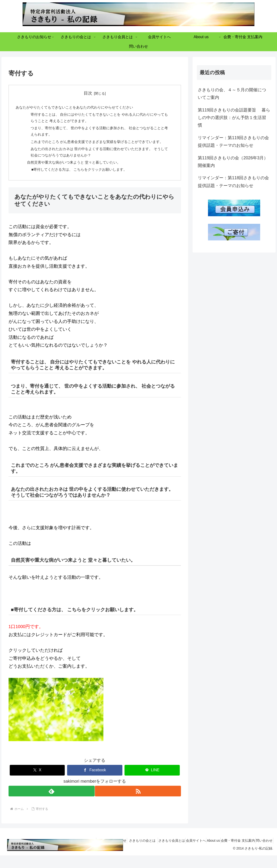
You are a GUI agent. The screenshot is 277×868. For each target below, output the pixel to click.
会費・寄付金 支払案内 (232, 853)
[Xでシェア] (37, 783)
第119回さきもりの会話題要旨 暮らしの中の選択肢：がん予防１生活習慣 (234, 118)
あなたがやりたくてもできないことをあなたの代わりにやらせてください (78, 108)
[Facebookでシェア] (95, 783)
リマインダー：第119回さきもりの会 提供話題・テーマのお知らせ (233, 142)
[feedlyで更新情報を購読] (51, 804)
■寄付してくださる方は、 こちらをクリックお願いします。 (83, 182)
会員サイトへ (182, 853)
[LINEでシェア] (152, 783)
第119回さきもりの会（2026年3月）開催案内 (233, 162)
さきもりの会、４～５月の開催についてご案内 (232, 94)
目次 (88, 93)
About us (203, 853)
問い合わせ (262, 853)
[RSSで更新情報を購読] (138, 804)
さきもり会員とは (154, 853)
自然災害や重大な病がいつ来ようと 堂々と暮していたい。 (78, 174)
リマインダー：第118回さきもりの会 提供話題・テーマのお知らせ (233, 182)
